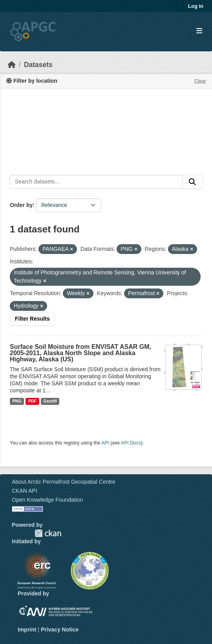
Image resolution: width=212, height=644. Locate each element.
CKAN (48, 533)
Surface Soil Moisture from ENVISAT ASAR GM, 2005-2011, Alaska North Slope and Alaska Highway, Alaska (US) (80, 353)
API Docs (131, 443)
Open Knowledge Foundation (47, 500)
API (105, 443)
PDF (32, 401)
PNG (17, 401)
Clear (200, 81)
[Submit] (192, 182)
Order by (21, 205)
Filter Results (32, 319)
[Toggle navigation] (199, 31)
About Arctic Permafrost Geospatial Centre (64, 482)
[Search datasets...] (96, 182)
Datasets (38, 65)
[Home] (12, 65)
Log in (196, 6)
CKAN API (25, 491)
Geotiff (50, 401)
